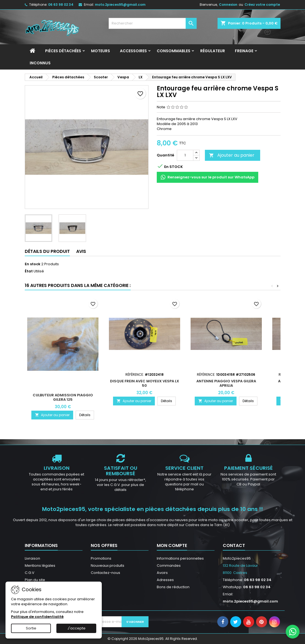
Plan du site (35, 580)
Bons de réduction (173, 587)
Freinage (244, 51)
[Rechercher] (153, 23)
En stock (33, 264)
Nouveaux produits (108, 566)
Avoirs (162, 573)
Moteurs (101, 51)
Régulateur (213, 51)
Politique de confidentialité (37, 617)
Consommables (174, 51)
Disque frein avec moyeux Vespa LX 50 (145, 383)
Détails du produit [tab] (47, 251)
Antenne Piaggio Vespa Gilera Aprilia (226, 383)
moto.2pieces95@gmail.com (120, 5)
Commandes (169, 566)
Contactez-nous (105, 573)
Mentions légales (40, 566)
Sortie (31, 628)
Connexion (228, 5)
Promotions (101, 558)
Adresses (165, 580)
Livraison (32, 558)
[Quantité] (185, 155)
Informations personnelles (180, 558)
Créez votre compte (262, 5)
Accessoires (133, 51)
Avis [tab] (81, 251)
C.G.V (30, 573)
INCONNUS (40, 63)
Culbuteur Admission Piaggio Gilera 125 (63, 397)
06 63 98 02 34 (61, 5)
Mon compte (172, 545)
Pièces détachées (63, 51)
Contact (234, 545)
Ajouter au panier (232, 155)
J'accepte (76, 628)
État (29, 271)
